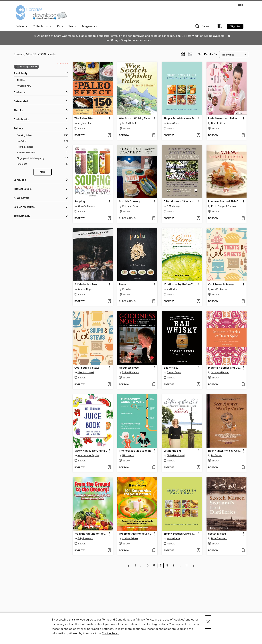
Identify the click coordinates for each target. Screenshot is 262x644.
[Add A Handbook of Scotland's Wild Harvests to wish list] (198, 218)
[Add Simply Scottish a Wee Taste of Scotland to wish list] (198, 135)
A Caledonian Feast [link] (86, 285)
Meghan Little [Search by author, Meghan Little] (85, 123)
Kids (60, 26)
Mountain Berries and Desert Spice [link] (225, 368)
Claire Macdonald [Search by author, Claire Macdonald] (176, 455)
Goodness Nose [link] (129, 368)
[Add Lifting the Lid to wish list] (198, 468)
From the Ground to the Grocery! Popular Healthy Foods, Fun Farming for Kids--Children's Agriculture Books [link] (91, 534)
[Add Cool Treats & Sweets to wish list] (243, 301)
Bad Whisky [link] (171, 368)
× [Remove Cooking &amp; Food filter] (16, 67)
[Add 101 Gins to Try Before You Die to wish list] (198, 301)
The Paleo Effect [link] (85, 119)
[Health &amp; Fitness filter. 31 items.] (42, 147)
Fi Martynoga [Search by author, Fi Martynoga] (173, 206)
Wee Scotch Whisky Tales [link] (135, 119)
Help (241, 5)
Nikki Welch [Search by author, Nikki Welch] (128, 455)
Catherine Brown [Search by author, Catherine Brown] (131, 206)
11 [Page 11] (186, 566)
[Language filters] (41, 180)
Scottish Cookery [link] (130, 202)
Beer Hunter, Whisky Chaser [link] (225, 451)
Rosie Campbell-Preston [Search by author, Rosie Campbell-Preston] (224, 206)
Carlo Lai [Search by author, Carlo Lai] (127, 289)
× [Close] (208, 622)
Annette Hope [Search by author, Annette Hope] (85, 289)
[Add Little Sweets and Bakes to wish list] (243, 135)
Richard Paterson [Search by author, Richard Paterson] (131, 372)
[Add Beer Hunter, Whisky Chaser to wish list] (243, 468)
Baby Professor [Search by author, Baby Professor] (85, 538)
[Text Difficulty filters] (41, 216)
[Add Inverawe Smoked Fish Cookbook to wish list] (243, 218)
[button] (203, 27)
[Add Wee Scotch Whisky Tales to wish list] (154, 135)
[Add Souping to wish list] (109, 218)
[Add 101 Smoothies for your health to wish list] (154, 551)
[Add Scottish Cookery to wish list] (154, 218)
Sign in (235, 26)
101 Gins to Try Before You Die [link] (180, 285)
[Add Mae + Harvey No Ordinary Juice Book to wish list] (109, 468)
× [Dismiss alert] (229, 36)
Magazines (89, 26)
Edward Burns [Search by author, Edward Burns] (174, 372)
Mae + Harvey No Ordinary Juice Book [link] (91, 451)
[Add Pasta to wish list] (154, 301)
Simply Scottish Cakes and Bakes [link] (180, 534)
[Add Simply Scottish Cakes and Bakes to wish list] (198, 551)
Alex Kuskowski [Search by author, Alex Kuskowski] (219, 289)
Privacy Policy (144, 620)
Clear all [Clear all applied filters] (63, 64)
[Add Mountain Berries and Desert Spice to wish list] (243, 385)
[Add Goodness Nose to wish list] (154, 385)
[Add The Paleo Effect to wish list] (109, 135)
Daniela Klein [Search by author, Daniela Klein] (218, 123)
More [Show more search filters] (43, 172)
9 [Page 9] (173, 566)
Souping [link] (80, 202)
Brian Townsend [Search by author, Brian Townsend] (219, 538)
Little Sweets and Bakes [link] (223, 119)
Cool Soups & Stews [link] (87, 368)
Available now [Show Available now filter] (24, 86)
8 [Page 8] (167, 566)
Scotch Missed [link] (217, 534)
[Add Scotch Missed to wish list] (243, 551)
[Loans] (219, 27)
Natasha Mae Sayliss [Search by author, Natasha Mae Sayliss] (88, 455)
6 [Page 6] (154, 566)
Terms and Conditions (116, 620)
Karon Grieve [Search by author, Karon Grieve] (173, 123)
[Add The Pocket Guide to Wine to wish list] (154, 468)
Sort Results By (208, 54)
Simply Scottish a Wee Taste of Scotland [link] (180, 119)
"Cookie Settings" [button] (102, 629)
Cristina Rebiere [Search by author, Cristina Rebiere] (130, 538)
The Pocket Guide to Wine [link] (135, 451)
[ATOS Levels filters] (41, 198)
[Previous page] (129, 566)
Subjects (21, 26)
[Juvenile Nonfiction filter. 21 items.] (42, 153)
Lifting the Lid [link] (172, 451)
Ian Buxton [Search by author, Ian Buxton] (172, 289)
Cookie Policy (110, 633)
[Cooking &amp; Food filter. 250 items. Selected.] (42, 136)
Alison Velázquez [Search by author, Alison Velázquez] (86, 206)
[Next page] (194, 566)
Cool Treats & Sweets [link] (221, 285)
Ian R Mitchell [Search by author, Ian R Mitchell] (129, 123)
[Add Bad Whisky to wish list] (198, 385)
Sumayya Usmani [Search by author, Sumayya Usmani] (220, 372)
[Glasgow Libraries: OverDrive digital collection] (41, 13)
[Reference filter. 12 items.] (42, 164)
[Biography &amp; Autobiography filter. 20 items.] (42, 158)
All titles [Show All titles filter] (21, 80)
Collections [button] (42, 26)
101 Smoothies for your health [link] (136, 534)
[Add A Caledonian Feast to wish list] (109, 301)
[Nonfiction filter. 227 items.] (42, 141)
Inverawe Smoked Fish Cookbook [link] (225, 202)
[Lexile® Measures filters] (41, 207)
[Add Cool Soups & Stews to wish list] (109, 385)
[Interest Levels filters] (41, 189)
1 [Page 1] (135, 566)
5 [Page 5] (148, 566)
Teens (73, 26)
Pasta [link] (122, 285)
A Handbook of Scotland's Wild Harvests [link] (180, 202)
